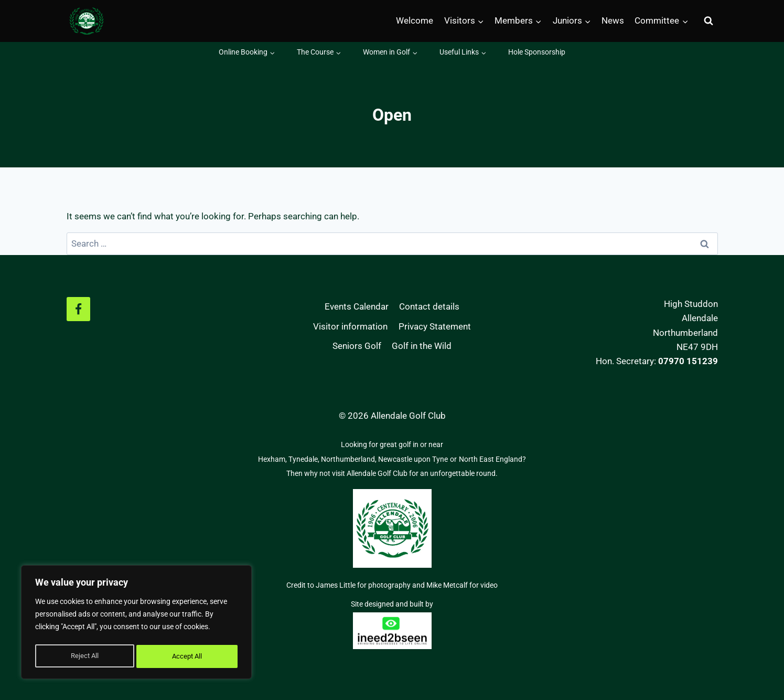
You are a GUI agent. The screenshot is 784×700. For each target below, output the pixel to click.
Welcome (415, 20)
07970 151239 (688, 361)
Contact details (429, 306)
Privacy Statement (435, 326)
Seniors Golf (357, 346)
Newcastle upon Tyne (413, 459)
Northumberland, (350, 459)
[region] (136, 624)
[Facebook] (79, 309)
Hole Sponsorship (537, 52)
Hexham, (273, 459)
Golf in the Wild (422, 346)
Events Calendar (357, 306)
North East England (491, 459)
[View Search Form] (708, 21)
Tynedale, (305, 459)
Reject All (84, 656)
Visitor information (350, 326)
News (613, 20)
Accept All (187, 656)
